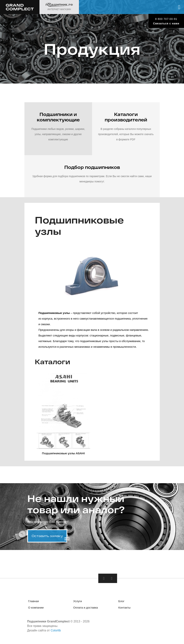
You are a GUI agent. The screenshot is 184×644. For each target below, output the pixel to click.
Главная (34, 601)
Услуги (78, 601)
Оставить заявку (47, 536)
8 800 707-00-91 (166, 19)
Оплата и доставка (86, 608)
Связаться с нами (166, 23)
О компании (36, 608)
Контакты (125, 608)
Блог (121, 601)
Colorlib (56, 630)
